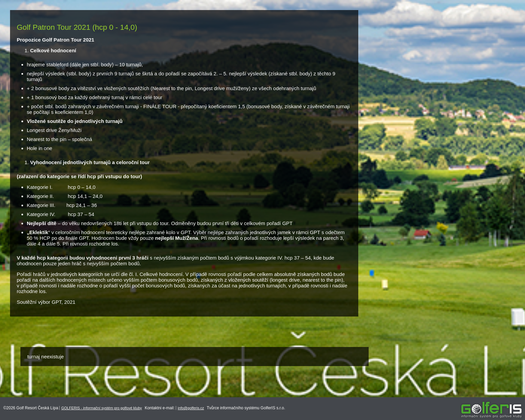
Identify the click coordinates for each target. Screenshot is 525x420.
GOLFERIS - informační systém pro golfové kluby (102, 408)
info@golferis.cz (191, 408)
